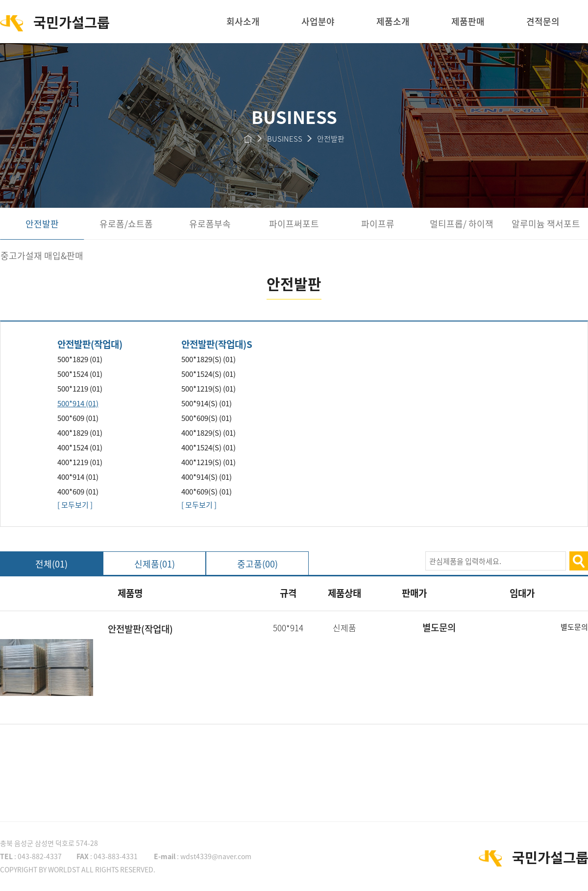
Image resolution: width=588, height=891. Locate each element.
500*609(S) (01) (207, 418)
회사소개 (243, 21)
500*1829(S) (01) (208, 359)
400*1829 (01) (80, 433)
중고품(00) (257, 564)
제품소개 (393, 21)
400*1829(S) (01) (208, 433)
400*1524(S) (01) (208, 447)
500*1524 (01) (80, 374)
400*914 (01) (78, 477)
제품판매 (468, 21)
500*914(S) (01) (207, 403)
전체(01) (51, 564)
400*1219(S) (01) (208, 462)
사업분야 (318, 21)
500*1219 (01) (80, 389)
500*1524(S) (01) (208, 374)
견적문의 (543, 21)
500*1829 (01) (80, 359)
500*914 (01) (78, 403)
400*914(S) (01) (207, 477)
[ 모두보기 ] (75, 505)
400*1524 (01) (80, 447)
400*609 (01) (78, 492)
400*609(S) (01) (207, 492)
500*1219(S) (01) (208, 389)
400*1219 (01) (80, 462)
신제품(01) (155, 564)
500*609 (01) (78, 418)
